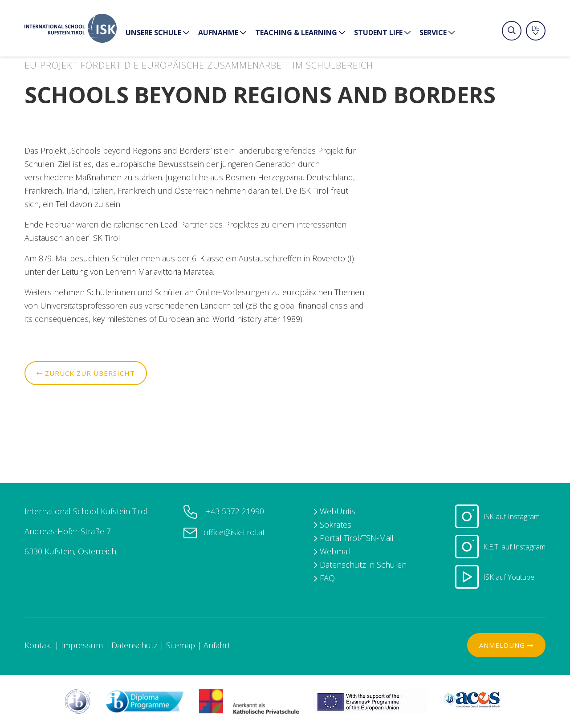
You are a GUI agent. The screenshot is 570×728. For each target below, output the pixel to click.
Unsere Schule (157, 33)
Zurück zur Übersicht (86, 373)
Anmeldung (506, 645)
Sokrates (336, 525)
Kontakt (39, 645)
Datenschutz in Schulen (363, 565)
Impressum (82, 645)
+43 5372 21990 (234, 511)
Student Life (382, 33)
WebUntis (338, 511)
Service (437, 33)
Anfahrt (217, 645)
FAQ (327, 578)
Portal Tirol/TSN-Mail (357, 538)
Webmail (335, 551)
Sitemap (181, 645)
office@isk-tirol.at (234, 532)
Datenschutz (134, 645)
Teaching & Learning (300, 33)
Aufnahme (222, 33)
